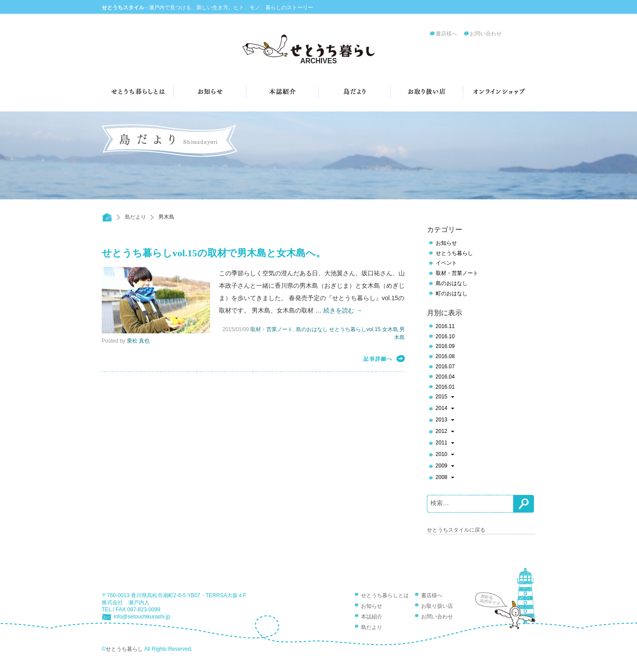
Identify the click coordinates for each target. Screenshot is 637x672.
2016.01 (445, 387)
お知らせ (446, 243)
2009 (445, 467)
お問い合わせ (486, 34)
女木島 (390, 329)
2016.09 (445, 346)
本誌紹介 (372, 617)
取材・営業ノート (272, 329)
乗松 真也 (138, 341)
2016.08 (445, 356)
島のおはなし (312, 329)
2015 (445, 398)
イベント (446, 263)
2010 (445, 455)
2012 (445, 432)
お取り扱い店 (437, 606)
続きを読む (343, 310)
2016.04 (445, 377)
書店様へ (446, 34)
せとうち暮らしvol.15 (355, 329)
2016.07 (445, 367)
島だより (135, 217)
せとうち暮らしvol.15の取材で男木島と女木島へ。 (214, 253)
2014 (445, 409)
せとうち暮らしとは (385, 595)
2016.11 (445, 326)
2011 (445, 444)
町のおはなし (452, 294)
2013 (445, 421)
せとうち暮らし (454, 253)
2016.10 (445, 336)
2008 (445, 478)
